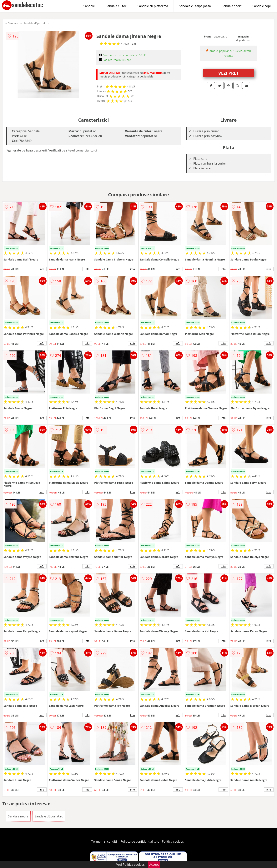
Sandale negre (18, 816)
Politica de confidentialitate (140, 841)
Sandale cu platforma (153, 6)
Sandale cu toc (116, 6)
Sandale (89, 6)
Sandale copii (262, 6)
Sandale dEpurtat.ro (36, 23)
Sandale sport (232, 6)
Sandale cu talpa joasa (195, 6)
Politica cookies (173, 841)
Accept (154, 865)
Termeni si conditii (105, 841)
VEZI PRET (229, 73)
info (42, 269)
